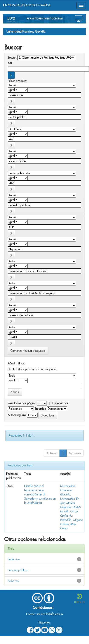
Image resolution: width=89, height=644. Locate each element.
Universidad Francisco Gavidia (26, 32)
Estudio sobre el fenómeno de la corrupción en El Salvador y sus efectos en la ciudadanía (40, 494)
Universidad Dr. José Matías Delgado (70, 503)
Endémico (14, 559)
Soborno (13, 581)
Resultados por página (22, 403)
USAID (77, 507)
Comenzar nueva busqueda (28, 351)
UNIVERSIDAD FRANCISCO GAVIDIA (27, 5)
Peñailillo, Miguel (71, 520)
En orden (40, 409)
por (10, 63)
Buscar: (12, 58)
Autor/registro (17, 415)
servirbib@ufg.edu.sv (50, 614)
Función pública (18, 570)
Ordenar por (60, 403)
